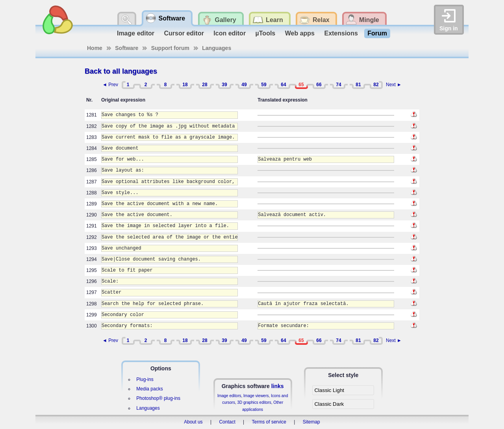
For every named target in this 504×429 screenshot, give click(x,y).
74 (338, 85)
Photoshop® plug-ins (158, 398)
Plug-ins (145, 379)
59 (264, 85)
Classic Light (329, 390)
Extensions (341, 33)
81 (358, 85)
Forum (377, 33)
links (278, 386)
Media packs (149, 389)
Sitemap (311, 422)
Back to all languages (121, 71)
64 (283, 85)
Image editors (229, 396)
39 (224, 85)
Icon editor (230, 33)
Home (95, 48)
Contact (227, 422)
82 (376, 85)
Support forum (170, 48)
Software (127, 48)
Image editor (136, 33)
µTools (266, 33)
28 (205, 85)
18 (185, 85)
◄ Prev (110, 85)
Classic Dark (329, 404)
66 (319, 85)
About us (193, 422)
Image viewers (256, 396)
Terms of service (269, 422)
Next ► (394, 85)
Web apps (300, 33)
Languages (217, 48)
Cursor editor (184, 33)
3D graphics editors (254, 402)
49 (244, 85)
